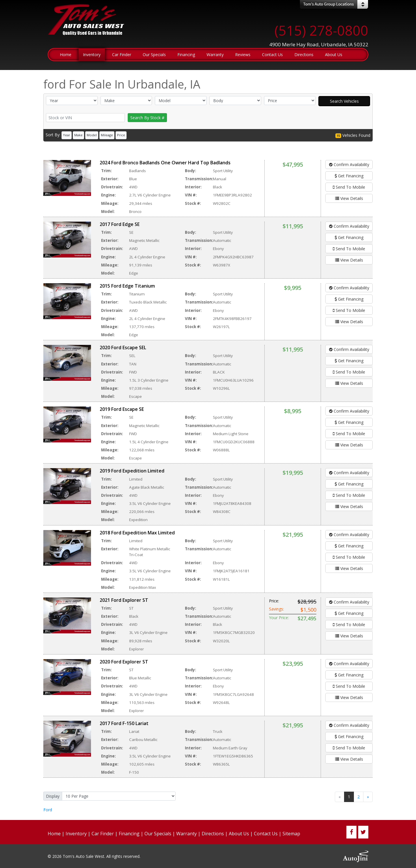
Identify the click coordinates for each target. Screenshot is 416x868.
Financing (129, 834)
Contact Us (266, 834)
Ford (48, 810)
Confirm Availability (349, 164)
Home (54, 834)
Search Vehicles (344, 101)
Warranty (186, 834)
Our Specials (158, 834)
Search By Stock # (147, 118)
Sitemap (291, 834)
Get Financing (349, 176)
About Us (239, 834)
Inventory (76, 834)
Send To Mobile (349, 187)
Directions (213, 834)
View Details (349, 198)
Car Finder (103, 834)
